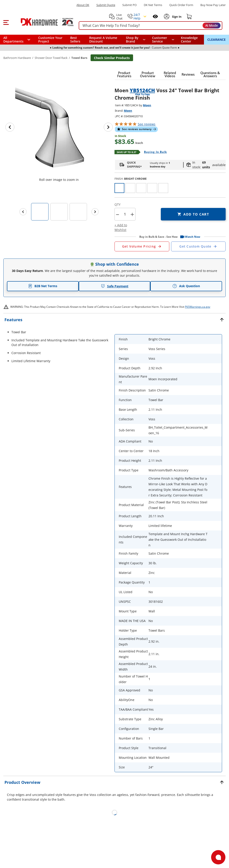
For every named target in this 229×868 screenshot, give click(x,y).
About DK (83, 5)
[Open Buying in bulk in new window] (154, 152)
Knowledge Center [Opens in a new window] (189, 40)
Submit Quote (106, 5)
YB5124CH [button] (142, 90)
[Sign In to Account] (176, 17)
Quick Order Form (181, 5)
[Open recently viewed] (155, 16)
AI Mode (212, 25)
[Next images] (95, 212)
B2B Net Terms (43, 286)
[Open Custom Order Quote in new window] (198, 246)
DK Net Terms (153, 5)
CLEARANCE (216, 40)
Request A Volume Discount (103, 40)
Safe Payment (115, 286)
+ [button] (132, 214)
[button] (6, 22)
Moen (147, 105)
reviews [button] (147, 124)
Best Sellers (75, 40)
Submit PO (129, 5)
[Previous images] (23, 212)
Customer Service (160, 40)
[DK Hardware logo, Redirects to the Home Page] (42, 22)
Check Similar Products (112, 58)
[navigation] (163, 40)
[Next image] (108, 127)
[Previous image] (10, 127)
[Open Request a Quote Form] (142, 246)
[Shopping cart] (189, 17)
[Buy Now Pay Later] (213, 5)
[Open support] (218, 857)
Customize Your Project (50, 40)
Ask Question (186, 286)
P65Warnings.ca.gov (198, 307)
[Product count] (125, 214)
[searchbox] (151, 26)
